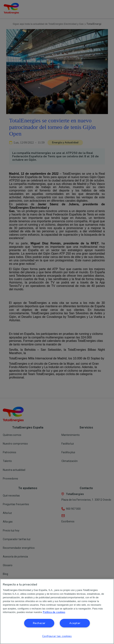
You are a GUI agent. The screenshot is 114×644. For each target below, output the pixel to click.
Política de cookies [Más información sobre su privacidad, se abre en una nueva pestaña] (54, 612)
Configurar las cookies (57, 636)
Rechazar (39, 623)
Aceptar (75, 623)
